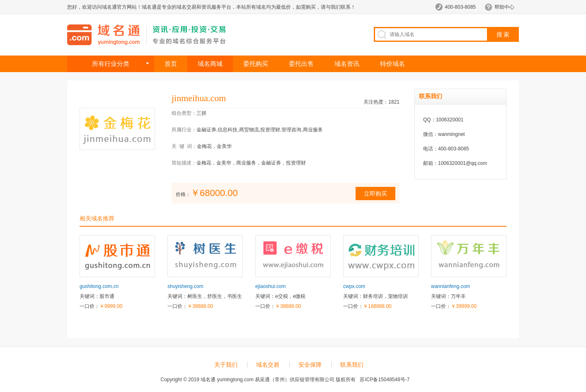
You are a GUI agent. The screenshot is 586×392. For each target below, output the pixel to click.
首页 (171, 64)
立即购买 (375, 194)
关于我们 (226, 365)
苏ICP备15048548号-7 (385, 380)
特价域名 (392, 64)
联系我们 (352, 365)
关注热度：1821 (381, 102)
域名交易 (268, 365)
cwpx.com (354, 286)
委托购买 (256, 64)
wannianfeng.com (450, 286)
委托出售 (301, 64)
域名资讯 (347, 64)
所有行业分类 (111, 64)
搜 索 (503, 34)
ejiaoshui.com (270, 286)
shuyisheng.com (185, 286)
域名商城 (210, 64)
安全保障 (310, 365)
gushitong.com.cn (99, 286)
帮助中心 (504, 7)
